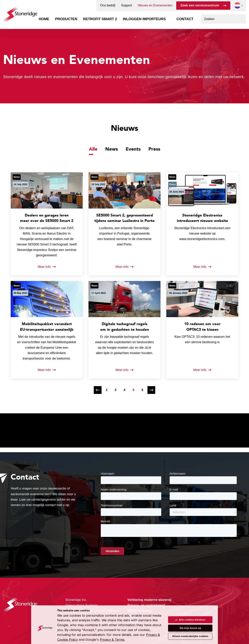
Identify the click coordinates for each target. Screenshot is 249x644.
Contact (185, 19)
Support (126, 5)
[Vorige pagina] (98, 390)
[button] (237, 5)
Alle (93, 149)
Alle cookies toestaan (190, 613)
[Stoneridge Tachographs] (20, 13)
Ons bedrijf (108, 5)
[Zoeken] (241, 19)
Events (133, 149)
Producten (66, 19)
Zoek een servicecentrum (200, 5)
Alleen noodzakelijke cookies (190, 630)
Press (154, 149)
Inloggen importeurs (144, 19)
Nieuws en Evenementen (155, 5)
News (112, 149)
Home (44, 19)
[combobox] (224, 19)
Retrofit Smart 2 (100, 19)
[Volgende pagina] (151, 390)
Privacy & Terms (112, 633)
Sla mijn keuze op (190, 621)
